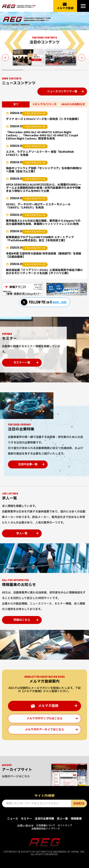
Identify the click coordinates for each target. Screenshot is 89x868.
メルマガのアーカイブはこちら (44, 730)
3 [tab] (55, 70)
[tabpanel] (28, 57)
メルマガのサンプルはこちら (45, 718)
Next (83, 57)
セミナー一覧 (22, 363)
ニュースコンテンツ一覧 (62, 91)
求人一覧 (22, 533)
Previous (6, 57)
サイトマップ (65, 826)
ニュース (13, 819)
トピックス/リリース (44, 104)
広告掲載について (46, 826)
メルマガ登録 (65, 6)
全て (16, 104)
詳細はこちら (22, 620)
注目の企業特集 (44, 819)
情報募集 (76, 819)
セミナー (26, 819)
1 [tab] (13, 70)
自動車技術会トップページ (46, 829)
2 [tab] (34, 70)
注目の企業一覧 (28, 464)
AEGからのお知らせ (73, 104)
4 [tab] (76, 70)
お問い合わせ (25, 826)
